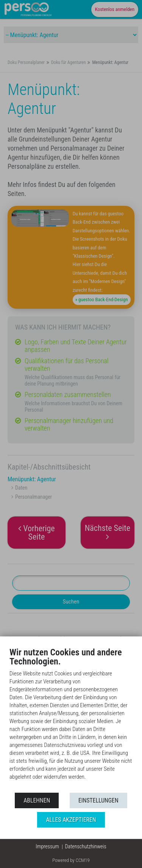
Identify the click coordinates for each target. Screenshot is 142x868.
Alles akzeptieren (71, 820)
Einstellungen (98, 800)
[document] (71, 719)
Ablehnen (37, 800)
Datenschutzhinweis (86, 846)
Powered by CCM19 (71, 860)
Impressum (47, 846)
